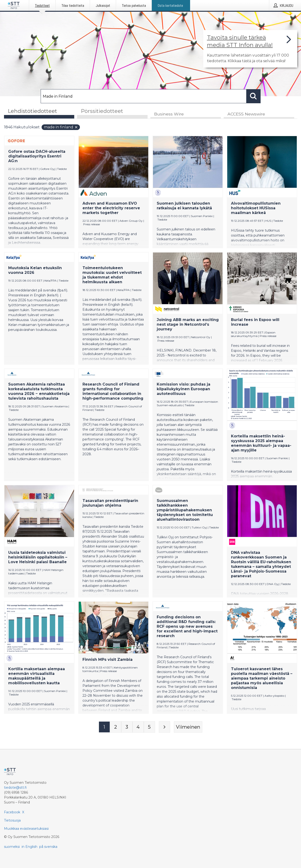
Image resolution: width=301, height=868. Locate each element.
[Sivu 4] (138, 727)
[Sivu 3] (127, 727)
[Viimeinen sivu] (188, 727)
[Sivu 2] (116, 727)
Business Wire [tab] (169, 114)
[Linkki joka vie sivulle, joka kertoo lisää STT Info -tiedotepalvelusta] (250, 49)
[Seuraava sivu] (164, 727)
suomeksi (12, 847)
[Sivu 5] (149, 727)
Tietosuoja (12, 820)
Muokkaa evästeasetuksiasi (26, 829)
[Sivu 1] (104, 727)
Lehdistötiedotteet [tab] (32, 111)
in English (29, 847)
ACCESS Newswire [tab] (246, 114)
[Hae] (144, 96)
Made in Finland (61, 127)
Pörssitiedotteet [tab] (102, 111)
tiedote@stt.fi (15, 788)
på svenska (48, 847)
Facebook (12, 812)
